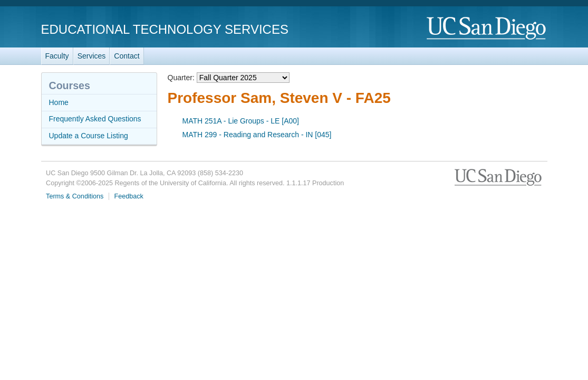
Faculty (57, 56)
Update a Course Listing (89, 136)
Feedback (129, 196)
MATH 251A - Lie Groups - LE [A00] (241, 121)
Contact (127, 56)
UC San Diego (487, 29)
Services (92, 56)
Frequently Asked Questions (95, 119)
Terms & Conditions (75, 196)
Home (59, 102)
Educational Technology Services (165, 29)
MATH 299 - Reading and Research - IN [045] (257, 135)
